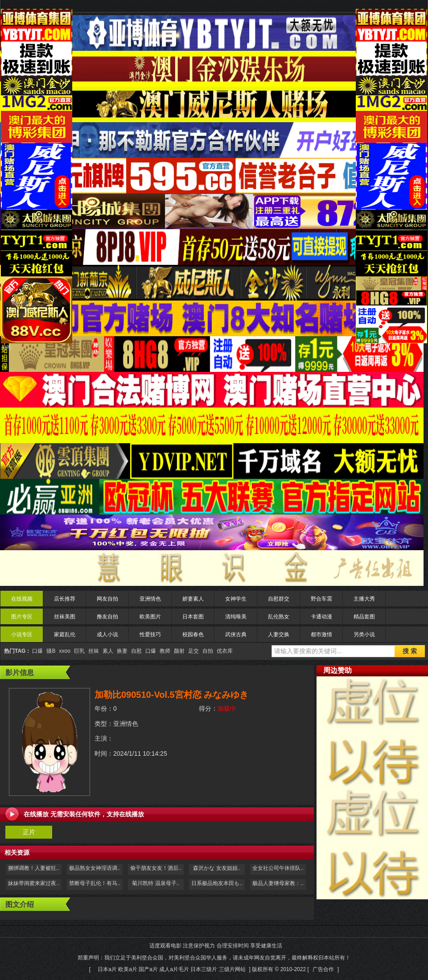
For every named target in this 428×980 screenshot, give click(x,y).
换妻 (122, 651)
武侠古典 (236, 634)
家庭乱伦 (65, 634)
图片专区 (22, 617)
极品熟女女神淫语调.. (95, 868)
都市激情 (321, 634)
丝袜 (94, 651)
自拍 (208, 651)
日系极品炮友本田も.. (217, 883)
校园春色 (193, 634)
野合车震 (321, 599)
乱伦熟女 (279, 617)
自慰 (136, 651)
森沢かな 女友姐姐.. (217, 868)
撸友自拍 (107, 617)
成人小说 (107, 634)
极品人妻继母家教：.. (278, 883)
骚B (51, 651)
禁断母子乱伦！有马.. (95, 883)
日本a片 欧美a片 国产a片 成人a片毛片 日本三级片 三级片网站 (171, 969)
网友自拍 (107, 599)
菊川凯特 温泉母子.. (156, 883)
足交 (193, 651)
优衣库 (225, 651)
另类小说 (364, 634)
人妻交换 (279, 634)
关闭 (6, 347)
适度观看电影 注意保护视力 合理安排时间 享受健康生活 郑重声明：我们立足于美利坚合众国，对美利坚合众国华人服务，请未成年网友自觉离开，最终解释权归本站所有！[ (214, 957)
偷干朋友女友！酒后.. (156, 868)
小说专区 (22, 634)
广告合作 (323, 969)
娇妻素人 (193, 599)
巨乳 (79, 651)
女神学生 (236, 599)
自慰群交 (279, 599)
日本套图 (193, 617)
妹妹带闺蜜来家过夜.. (34, 883)
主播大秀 (364, 599)
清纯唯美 (236, 617)
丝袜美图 (65, 617)
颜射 (179, 651)
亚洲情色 (150, 599)
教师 (165, 651)
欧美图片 (150, 617)
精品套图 (364, 617)
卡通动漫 (321, 617)
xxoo (64, 651)
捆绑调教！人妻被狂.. (34, 868)
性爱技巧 (150, 634)
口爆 (37, 651)
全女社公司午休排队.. (278, 868)
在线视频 (22, 599)
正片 (29, 832)
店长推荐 (65, 599)
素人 (108, 651)
